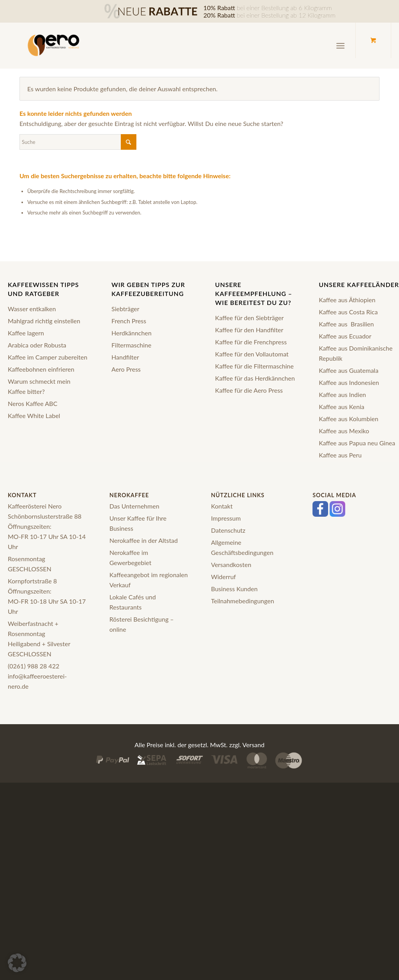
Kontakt (222, 506)
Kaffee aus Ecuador (345, 336)
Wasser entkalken (32, 309)
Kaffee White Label (34, 416)
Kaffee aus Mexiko (344, 431)
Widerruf (224, 577)
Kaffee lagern (26, 333)
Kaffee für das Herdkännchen (255, 378)
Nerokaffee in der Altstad (144, 540)
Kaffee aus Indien (342, 394)
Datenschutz (228, 530)
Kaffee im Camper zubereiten (48, 357)
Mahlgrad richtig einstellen (44, 321)
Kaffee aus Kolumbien (349, 419)
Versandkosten (231, 564)
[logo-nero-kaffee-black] (54, 46)
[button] (17, 963)
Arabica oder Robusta (37, 345)
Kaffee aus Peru (340, 455)
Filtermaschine (131, 345)
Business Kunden (235, 589)
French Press (129, 321)
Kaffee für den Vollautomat (252, 354)
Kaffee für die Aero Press (249, 390)
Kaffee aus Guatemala (349, 370)
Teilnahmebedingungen (243, 601)
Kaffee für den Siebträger (249, 318)
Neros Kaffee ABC (33, 403)
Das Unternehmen (134, 506)
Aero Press (126, 369)
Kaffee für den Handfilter (249, 330)
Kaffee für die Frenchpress (251, 342)
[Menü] (340, 46)
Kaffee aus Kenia (342, 407)
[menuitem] (342, 46)
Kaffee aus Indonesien (349, 382)
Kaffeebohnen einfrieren (41, 369)
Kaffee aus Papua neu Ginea (357, 443)
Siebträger (125, 309)
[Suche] (78, 142)
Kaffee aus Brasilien (346, 324)
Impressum (226, 518)
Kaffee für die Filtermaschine (254, 366)
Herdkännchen (132, 333)
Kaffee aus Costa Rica (348, 312)
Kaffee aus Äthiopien (347, 300)
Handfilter (125, 357)
